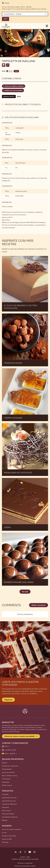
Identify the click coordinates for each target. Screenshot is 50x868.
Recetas (5, 763)
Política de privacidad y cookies (25, 866)
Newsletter (6, 782)
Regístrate (8, 700)
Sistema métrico (9, 96)
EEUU (19, 96)
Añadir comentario (39, 605)
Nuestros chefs (7, 839)
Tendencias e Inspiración (10, 766)
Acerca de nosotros (8, 772)
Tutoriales (5, 842)
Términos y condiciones (25, 863)
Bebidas (5, 820)
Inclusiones (6, 807)
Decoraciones (6, 811)
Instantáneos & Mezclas (10, 817)
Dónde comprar (7, 785)
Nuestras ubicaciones (9, 836)
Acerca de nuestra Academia (12, 829)
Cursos (4, 833)
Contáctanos (6, 779)
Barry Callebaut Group (10, 776)
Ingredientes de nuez (9, 801)
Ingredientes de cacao (9, 798)
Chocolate (5, 794)
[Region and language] (25, 14)
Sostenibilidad (7, 769)
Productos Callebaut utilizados (14, 86)
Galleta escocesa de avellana (14, 90)
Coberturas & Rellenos (9, 804)
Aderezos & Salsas (8, 814)
